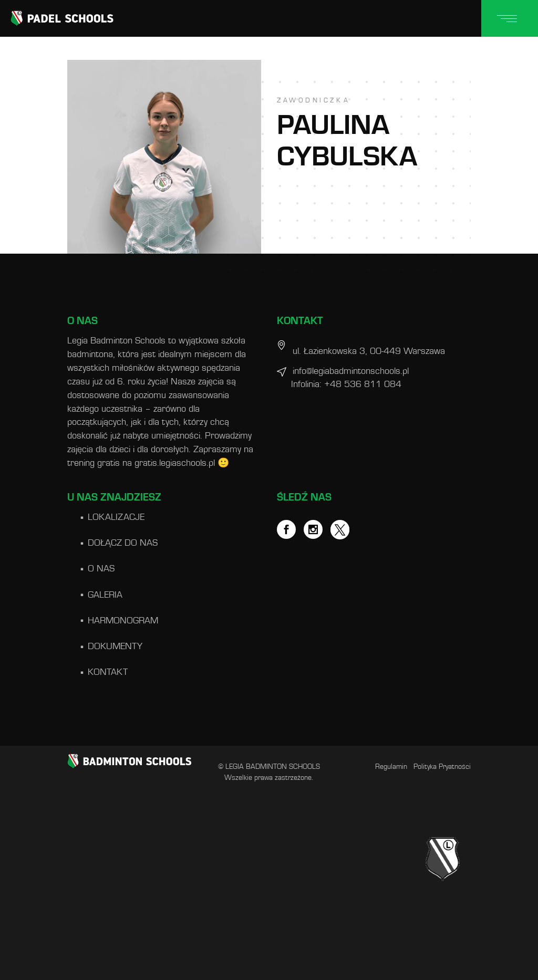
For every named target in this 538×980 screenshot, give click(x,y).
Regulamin (391, 767)
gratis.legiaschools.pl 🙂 (182, 463)
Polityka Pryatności (442, 767)
